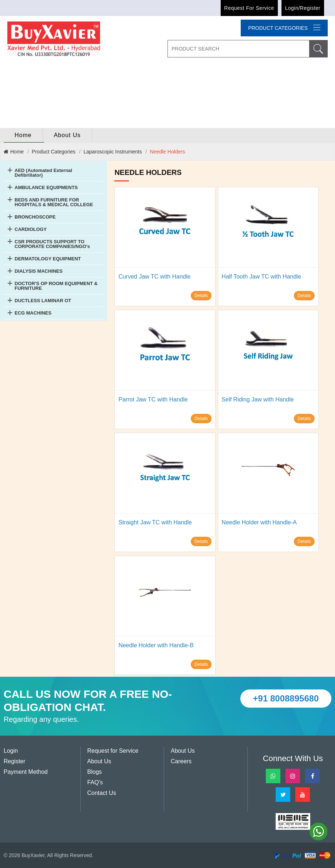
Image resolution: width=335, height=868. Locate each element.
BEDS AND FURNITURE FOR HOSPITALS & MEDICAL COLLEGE (54, 202)
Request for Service (249, 8)
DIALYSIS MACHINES (39, 271)
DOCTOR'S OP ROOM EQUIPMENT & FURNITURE (56, 286)
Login (11, 751)
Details (201, 296)
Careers (181, 761)
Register (15, 761)
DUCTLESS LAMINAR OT (43, 301)
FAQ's (95, 782)
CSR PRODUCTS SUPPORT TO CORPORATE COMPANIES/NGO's (52, 244)
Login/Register (303, 8)
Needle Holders (168, 152)
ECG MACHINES (33, 313)
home (23, 135)
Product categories (284, 28)
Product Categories (54, 152)
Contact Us (102, 793)
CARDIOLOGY (31, 229)
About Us (67, 135)
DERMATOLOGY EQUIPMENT (48, 259)
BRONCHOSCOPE (35, 217)
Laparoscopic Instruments (113, 152)
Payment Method (26, 772)
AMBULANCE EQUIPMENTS (46, 187)
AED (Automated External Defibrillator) (43, 173)
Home (14, 152)
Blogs (95, 772)
